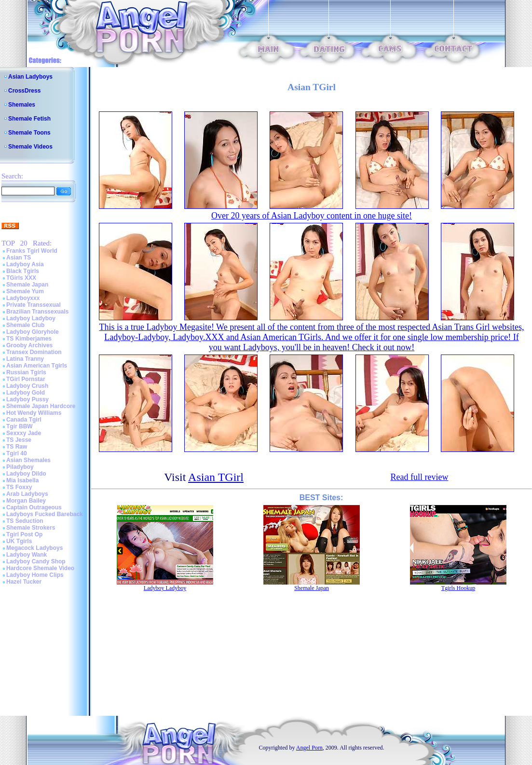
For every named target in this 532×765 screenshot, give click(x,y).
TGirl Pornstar (26, 379)
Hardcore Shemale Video (40, 568)
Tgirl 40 (17, 453)
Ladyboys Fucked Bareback (45, 514)
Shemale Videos (30, 147)
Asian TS (19, 258)
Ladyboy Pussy (27, 399)
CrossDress (24, 91)
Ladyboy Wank (27, 555)
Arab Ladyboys (27, 494)
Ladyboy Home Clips (35, 575)
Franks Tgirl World (32, 251)
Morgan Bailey (26, 501)
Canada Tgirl (24, 420)
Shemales (22, 105)
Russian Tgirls (26, 372)
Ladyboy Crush (27, 386)
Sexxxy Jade (24, 433)
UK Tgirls (19, 541)
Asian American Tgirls (37, 366)
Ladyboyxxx (23, 298)
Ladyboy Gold (26, 393)
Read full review (419, 477)
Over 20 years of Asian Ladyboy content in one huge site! (312, 216)
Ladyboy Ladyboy (31, 318)
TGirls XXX (21, 278)
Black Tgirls (23, 271)
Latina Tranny (25, 359)
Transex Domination (34, 352)
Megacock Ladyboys (34, 548)
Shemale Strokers (31, 528)
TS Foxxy (19, 487)
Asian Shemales (28, 460)
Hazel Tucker (24, 582)
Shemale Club (25, 325)
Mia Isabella (22, 480)
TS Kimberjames (29, 339)
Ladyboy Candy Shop (36, 561)
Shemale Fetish (29, 119)
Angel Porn (309, 748)
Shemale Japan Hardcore (41, 406)
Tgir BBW (20, 426)
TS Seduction (25, 521)
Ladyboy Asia (25, 264)
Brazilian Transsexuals (37, 312)
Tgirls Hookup (458, 588)
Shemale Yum (25, 291)
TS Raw (17, 447)
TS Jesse (19, 440)
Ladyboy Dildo (26, 474)
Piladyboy (20, 467)
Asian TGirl (216, 477)
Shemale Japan (27, 285)
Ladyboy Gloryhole (33, 332)
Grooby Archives (29, 345)
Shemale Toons (29, 133)
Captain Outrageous (34, 507)
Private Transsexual (34, 305)
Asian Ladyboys (30, 77)
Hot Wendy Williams (34, 413)
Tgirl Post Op (24, 534)
